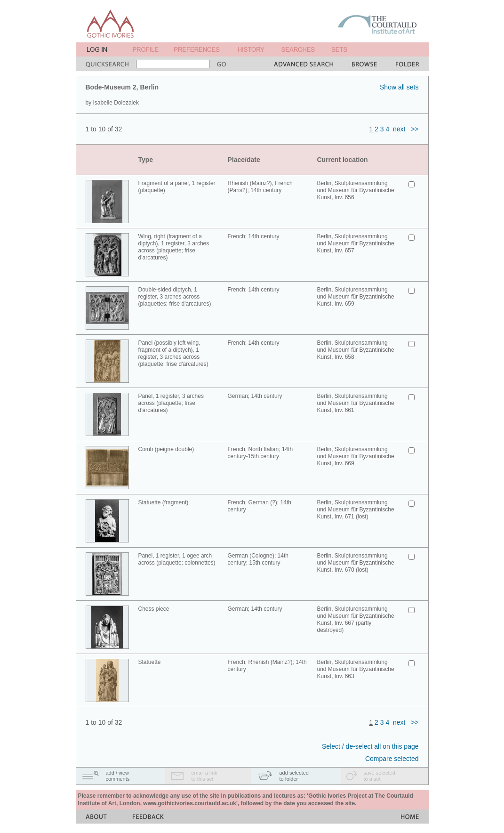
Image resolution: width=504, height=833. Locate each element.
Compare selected (392, 759)
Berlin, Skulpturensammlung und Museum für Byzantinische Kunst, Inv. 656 (356, 190)
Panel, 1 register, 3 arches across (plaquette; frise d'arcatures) (171, 403)
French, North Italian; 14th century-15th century (260, 453)
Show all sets (399, 87)
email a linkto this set (204, 776)
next (399, 129)
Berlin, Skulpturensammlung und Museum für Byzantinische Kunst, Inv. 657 (356, 243)
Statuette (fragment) (164, 502)
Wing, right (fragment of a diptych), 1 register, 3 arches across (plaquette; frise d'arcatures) (174, 247)
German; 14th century (255, 396)
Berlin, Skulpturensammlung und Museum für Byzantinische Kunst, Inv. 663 (356, 669)
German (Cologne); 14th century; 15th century (258, 559)
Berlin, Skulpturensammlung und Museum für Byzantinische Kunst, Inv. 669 (356, 456)
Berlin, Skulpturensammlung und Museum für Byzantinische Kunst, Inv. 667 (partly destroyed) (356, 619)
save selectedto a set (380, 776)
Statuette (150, 662)
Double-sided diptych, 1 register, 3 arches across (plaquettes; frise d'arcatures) (175, 297)
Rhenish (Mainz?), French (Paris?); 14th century (260, 187)
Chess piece (154, 609)
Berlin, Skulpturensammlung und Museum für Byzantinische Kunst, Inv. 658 (356, 350)
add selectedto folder (294, 776)
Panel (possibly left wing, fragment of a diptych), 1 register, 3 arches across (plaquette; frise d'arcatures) (173, 353)
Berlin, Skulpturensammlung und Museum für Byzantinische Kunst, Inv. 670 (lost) (356, 563)
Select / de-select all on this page (370, 746)
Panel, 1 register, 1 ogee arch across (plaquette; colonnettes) (177, 559)
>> (415, 129)
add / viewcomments (118, 776)
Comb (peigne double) (166, 449)
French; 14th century (254, 236)
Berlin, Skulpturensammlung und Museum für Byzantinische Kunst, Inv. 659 (356, 297)
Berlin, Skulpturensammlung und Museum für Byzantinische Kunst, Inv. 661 (356, 403)
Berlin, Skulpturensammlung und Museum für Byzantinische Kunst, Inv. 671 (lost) (356, 510)
